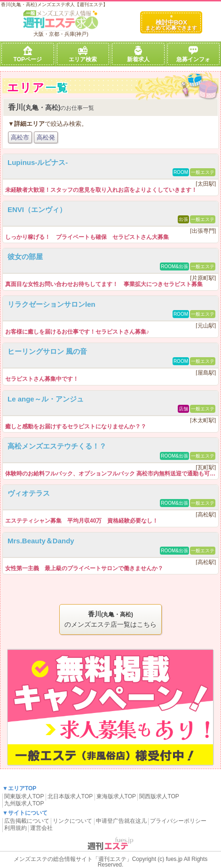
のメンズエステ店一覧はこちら (110, 619)
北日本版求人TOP (70, 796)
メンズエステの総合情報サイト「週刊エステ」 (73, 859)
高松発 (46, 137)
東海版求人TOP (116, 796)
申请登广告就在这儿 (121, 821)
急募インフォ (193, 54)
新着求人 (138, 54)
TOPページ (28, 54)
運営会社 (41, 828)
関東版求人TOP (24, 796)
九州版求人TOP (24, 803)
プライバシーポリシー (178, 821)
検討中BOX (171, 23)
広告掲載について (27, 821)
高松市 (20, 137)
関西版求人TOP (159, 796)
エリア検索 (83, 54)
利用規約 (16, 828)
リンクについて (72, 821)
